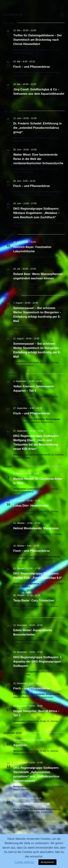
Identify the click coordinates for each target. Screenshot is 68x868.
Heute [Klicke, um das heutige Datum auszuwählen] (34, 827)
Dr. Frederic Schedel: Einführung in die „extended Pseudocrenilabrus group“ (38, 128)
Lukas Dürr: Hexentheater (31, 506)
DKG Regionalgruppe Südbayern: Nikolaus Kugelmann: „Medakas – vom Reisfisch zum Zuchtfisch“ (37, 213)
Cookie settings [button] (24, 862)
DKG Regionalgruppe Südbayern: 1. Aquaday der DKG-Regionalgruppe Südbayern (38, 662)
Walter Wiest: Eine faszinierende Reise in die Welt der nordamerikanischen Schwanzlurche (38, 159)
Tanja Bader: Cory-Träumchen (34, 600)
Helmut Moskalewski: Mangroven (36, 528)
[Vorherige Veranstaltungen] (10, 827)
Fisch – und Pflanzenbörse (32, 67)
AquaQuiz (20, 745)
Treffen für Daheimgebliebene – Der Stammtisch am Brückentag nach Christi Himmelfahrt (38, 40)
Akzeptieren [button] (47, 862)
